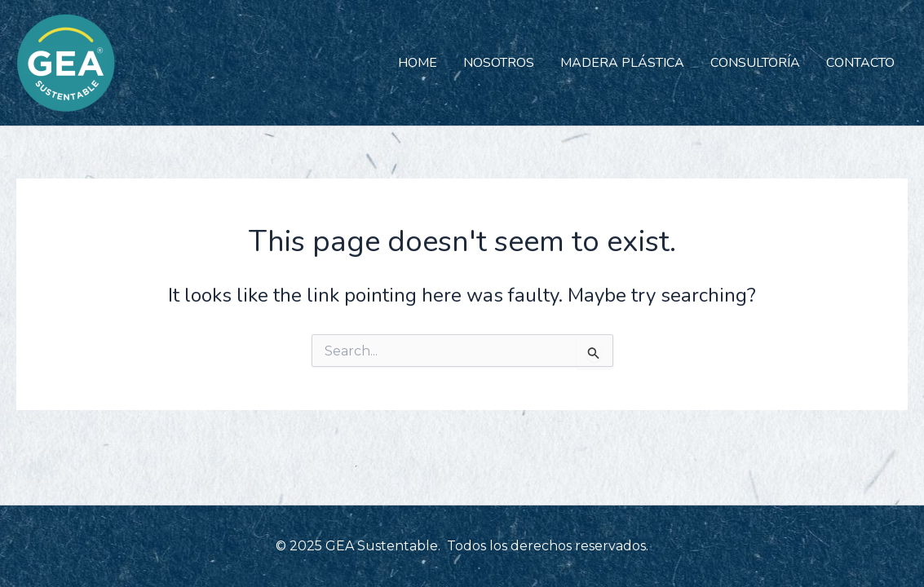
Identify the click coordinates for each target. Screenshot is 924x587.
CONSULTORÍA (755, 63)
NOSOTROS (499, 63)
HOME (418, 63)
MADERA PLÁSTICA (622, 63)
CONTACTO (860, 63)
